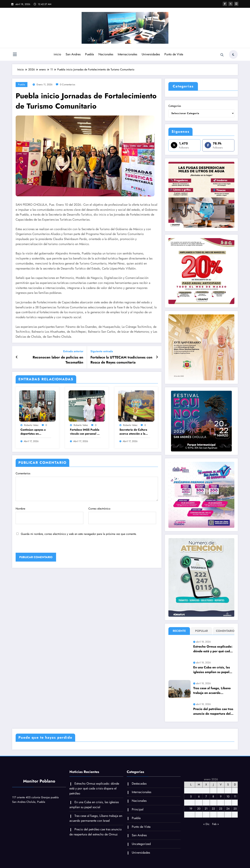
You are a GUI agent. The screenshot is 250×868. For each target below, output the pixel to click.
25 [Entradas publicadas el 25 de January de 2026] (235, 809)
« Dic (206, 824)
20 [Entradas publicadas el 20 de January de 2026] (199, 809)
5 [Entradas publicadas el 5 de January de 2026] (191, 796)
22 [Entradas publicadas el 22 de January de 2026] (213, 809)
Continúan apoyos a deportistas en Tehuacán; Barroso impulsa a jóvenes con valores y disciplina (34, 432)
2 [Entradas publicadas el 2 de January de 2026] (221, 791)
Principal (138, 809)
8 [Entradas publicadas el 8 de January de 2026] (213, 796)
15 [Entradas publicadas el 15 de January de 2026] (213, 803)
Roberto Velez (31, 425)
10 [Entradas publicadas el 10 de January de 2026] (228, 796)
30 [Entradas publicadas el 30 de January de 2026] (221, 814)
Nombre (49, 515)
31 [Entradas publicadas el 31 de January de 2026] (228, 814)
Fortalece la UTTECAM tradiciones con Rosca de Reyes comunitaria (121, 360)
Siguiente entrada (102, 351)
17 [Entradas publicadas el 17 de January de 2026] (228, 803)
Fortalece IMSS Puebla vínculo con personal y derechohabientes (85, 432)
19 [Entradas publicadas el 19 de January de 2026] (191, 809)
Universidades (151, 54)
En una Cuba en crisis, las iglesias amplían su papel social (212, 670)
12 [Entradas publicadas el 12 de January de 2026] (191, 803)
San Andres (73, 54)
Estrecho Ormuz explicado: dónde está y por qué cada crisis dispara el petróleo (213, 649)
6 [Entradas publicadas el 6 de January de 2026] (199, 796)
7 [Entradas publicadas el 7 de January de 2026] (206, 796)
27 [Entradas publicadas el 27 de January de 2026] (199, 814)
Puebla (89, 54)
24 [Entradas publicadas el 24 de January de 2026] (228, 809)
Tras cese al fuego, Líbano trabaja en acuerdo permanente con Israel (212, 691)
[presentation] (39, 545)
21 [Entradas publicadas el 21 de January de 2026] (206, 809)
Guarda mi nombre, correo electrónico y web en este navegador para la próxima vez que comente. (79, 534)
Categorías (175, 106)
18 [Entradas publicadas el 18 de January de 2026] (235, 803)
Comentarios (87, 486)
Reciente (179, 631)
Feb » (215, 824)
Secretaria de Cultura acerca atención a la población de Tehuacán (134, 432)
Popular (201, 631)
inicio (57, 54)
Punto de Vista (174, 54)
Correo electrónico (122, 515)
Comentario (224, 631)
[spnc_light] (233, 54)
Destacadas (139, 784)
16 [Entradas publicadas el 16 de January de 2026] (221, 803)
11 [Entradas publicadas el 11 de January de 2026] (235, 796)
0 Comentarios (68, 84)
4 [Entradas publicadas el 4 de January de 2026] (235, 791)
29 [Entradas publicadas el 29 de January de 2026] (213, 814)
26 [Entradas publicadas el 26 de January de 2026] (191, 814)
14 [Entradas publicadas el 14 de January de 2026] (206, 803)
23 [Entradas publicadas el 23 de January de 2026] (221, 809)
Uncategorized (141, 844)
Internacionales (127, 54)
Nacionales (106, 54)
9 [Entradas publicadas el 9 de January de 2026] (221, 796)
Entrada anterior (73, 351)
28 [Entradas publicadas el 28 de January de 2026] (206, 814)
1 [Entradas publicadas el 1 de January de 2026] (213, 791)
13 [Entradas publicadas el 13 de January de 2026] (199, 803)
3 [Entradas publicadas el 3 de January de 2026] (228, 791)
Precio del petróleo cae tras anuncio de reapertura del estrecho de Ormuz (213, 711)
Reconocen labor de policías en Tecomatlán (58, 360)
